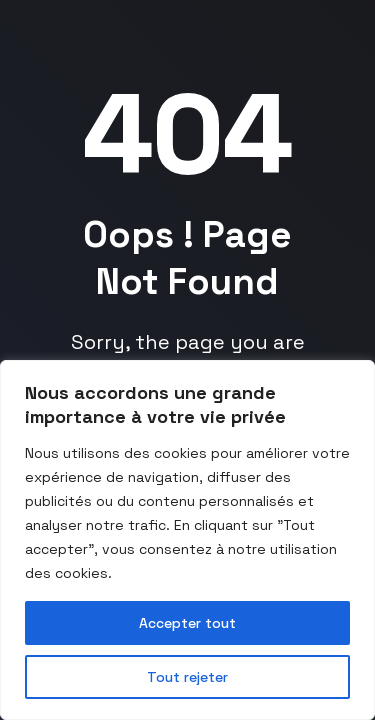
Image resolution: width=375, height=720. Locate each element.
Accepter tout (187, 623)
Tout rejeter (187, 677)
